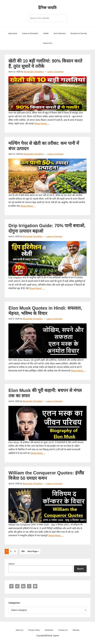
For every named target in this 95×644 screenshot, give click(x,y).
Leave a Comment (55, 72)
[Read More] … (42, 124)
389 (24, 551)
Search (12, 564)
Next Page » (33, 552)
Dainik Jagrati (47, 7)
